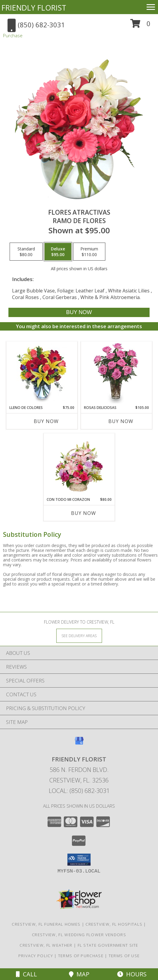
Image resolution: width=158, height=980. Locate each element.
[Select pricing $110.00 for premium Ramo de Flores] (89, 252)
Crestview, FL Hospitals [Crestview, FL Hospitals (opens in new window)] (114, 924)
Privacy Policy (36, 956)
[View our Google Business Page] (79, 744)
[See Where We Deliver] (79, 635)
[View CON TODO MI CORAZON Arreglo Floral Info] (79, 465)
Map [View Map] (79, 974)
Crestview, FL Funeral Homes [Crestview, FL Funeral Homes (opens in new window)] (46, 924)
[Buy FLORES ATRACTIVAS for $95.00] (79, 312)
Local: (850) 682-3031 (79, 791)
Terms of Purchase (81, 956)
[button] (140, 26)
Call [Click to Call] (26, 974)
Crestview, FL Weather (46, 945)
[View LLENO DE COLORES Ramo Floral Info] (42, 373)
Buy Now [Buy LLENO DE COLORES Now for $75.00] (46, 421)
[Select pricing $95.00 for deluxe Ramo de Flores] (58, 252)
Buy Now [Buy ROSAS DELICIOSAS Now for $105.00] (121, 421)
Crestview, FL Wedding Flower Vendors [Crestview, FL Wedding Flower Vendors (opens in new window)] (79, 935)
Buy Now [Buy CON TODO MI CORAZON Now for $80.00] (84, 513)
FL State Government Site (108, 945)
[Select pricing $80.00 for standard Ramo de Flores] (26, 252)
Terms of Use (124, 956)
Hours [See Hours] (132, 974)
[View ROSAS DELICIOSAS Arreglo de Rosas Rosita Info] (116, 373)
